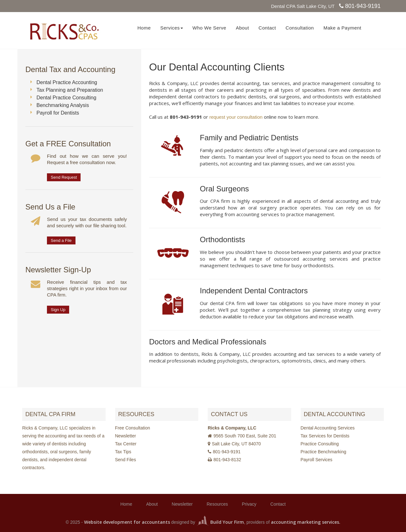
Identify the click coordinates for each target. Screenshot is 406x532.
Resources (217, 504)
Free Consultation (133, 428)
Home (144, 28)
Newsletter (126, 436)
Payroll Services (317, 460)
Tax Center (126, 444)
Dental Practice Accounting (67, 82)
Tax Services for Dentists (325, 436)
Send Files (126, 460)
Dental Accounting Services (328, 428)
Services (172, 28)
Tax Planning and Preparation (70, 90)
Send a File (61, 240)
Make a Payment (343, 28)
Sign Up (58, 310)
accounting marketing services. (306, 522)
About (242, 28)
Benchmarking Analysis (63, 105)
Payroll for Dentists (58, 113)
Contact (267, 28)
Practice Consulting (320, 444)
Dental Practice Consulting (66, 98)
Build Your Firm (220, 522)
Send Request (64, 177)
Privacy (249, 504)
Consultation (300, 28)
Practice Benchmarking (324, 452)
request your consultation (236, 117)
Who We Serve (210, 28)
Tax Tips (123, 452)
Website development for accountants (127, 522)
